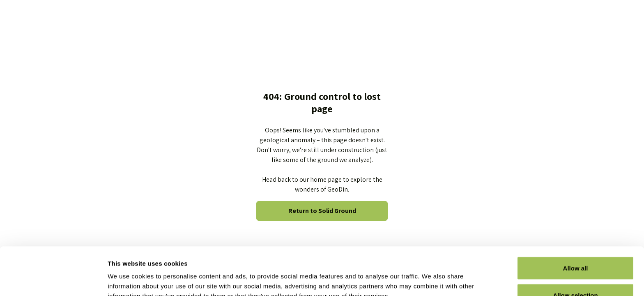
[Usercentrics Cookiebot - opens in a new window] (53, 280)
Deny (576, 274)
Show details (431, 275)
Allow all (576, 220)
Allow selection (575, 247)
